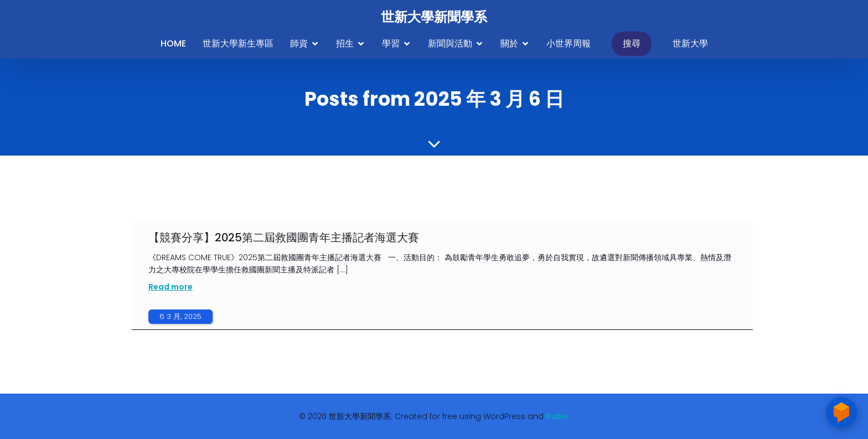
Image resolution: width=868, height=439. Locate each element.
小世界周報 (569, 43)
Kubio (557, 416)
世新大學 (690, 43)
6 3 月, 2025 (180, 316)
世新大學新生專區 (238, 43)
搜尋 (632, 43)
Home (173, 43)
